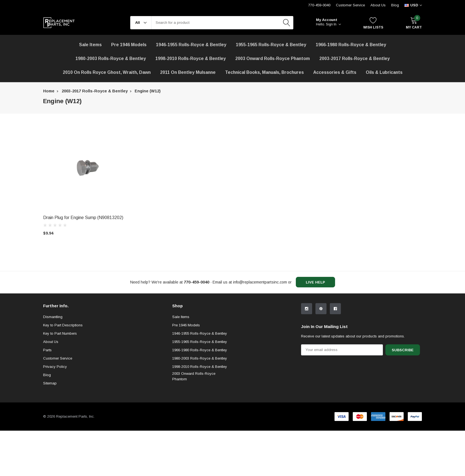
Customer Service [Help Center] (350, 5)
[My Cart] (414, 23)
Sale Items (181, 362)
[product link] (87, 168)
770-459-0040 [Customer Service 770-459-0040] (319, 5)
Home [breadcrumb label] (49, 91)
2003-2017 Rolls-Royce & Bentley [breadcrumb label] (95, 91)
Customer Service (58, 404)
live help (315, 282)
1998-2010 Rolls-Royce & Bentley (191, 58)
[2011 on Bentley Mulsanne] (188, 72)
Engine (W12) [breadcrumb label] (148, 91)
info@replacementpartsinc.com (260, 282)
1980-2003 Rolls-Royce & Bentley (111, 58)
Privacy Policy (55, 412)
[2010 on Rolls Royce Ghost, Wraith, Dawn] (107, 72)
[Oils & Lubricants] (384, 72)
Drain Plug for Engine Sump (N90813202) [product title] (83, 218)
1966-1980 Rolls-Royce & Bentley (351, 45)
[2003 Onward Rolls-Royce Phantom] (273, 59)
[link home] (59, 23)
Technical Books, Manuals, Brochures (264, 72)
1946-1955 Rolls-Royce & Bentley (191, 45)
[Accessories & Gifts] (335, 72)
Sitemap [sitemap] (50, 429)
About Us (378, 5)
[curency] (413, 5)
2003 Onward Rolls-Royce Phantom (194, 422)
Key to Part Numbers (60, 379)
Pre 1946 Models (129, 45)
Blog (395, 5)
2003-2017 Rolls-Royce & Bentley (355, 58)
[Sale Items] (90, 45)
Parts (47, 395)
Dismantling (53, 362)
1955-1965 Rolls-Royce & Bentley (271, 45)
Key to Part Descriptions (63, 370)
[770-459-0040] (197, 282)
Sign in (333, 24)
